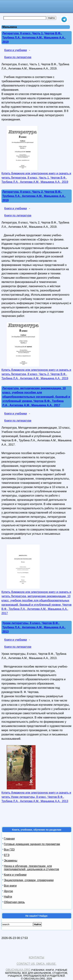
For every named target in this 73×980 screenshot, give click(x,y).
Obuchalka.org (18, 970)
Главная (9, 839)
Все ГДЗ (9, 850)
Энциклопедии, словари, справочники (29, 880)
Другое (8, 891)
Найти (8, 897)
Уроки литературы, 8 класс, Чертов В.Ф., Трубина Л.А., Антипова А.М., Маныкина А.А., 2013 (34, 627)
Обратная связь (14, 902)
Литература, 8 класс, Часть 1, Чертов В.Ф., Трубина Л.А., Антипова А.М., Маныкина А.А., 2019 (34, 38)
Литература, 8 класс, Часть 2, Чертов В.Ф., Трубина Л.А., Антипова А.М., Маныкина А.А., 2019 (34, 196)
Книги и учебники (16, 50)
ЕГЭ (7, 855)
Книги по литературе (18, 57)
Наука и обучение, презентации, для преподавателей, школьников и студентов (31, 868)
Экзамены (11, 861)
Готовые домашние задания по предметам (32, 844)
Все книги (10, 886)
